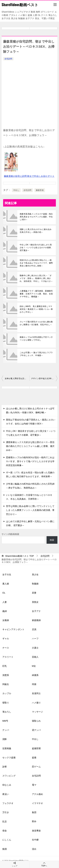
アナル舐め (37, 794)
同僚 (34, 684)
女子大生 (7, 575)
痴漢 (5, 849)
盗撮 (34, 757)
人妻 (5, 602)
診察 (5, 767)
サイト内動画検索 (10, 534)
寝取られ (36, 721)
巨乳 (5, 666)
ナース (6, 648)
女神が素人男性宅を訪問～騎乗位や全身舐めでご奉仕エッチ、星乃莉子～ (17, 379)
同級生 (6, 684)
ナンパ (6, 730)
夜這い (6, 794)
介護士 (35, 648)
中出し (16, 190)
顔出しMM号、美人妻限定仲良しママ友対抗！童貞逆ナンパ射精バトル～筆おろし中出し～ (36, 309)
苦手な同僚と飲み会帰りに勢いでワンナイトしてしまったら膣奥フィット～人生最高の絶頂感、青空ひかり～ (30, 510)
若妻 (34, 593)
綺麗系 (35, 675)
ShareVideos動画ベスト (20, 5)
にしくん (7, 840)
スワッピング (9, 776)
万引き (6, 812)
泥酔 (5, 739)
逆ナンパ (36, 730)
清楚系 (6, 675)
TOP (20, 556)
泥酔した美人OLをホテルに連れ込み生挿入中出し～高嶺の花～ (36, 231)
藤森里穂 (40, 190)
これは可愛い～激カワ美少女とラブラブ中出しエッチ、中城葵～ (36, 354)
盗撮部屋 (36, 748)
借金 (5, 831)
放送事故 (36, 831)
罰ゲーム (36, 767)
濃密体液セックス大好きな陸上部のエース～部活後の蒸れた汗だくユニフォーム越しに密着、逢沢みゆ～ (30, 446)
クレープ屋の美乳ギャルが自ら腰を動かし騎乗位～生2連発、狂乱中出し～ (36, 323)
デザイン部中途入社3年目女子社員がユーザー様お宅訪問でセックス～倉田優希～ (44, 379)
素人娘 (6, 584)
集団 (34, 812)
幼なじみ (7, 785)
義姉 (5, 611)
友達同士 (36, 693)
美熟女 (35, 602)
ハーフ (35, 639)
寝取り (6, 703)
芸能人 (35, 657)
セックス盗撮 (9, 757)
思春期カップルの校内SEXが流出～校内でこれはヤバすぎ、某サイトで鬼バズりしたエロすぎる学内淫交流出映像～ (30, 461)
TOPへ (44, 864)
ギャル (6, 639)
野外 (34, 821)
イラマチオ (37, 803)
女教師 (6, 620)
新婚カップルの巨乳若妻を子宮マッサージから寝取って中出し (36, 339)
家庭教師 (36, 620)
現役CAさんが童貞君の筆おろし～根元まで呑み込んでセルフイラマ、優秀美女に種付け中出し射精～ (36, 263)
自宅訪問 (8, 59)
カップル (7, 693)
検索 (52, 540)
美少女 (35, 575)
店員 (34, 629)
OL (4, 593)
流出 (34, 849)
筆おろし (7, 712)
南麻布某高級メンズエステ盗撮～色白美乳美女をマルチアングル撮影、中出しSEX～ (36, 217)
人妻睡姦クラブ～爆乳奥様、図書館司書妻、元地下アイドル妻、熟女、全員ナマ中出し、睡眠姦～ (36, 294)
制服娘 (35, 584)
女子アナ (36, 611)
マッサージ (37, 712)
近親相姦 (7, 748)
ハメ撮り (36, 703)
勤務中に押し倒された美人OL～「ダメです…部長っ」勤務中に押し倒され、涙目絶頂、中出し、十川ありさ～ (36, 278)
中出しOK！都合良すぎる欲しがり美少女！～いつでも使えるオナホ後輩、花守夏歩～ (36, 248)
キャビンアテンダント (13, 629)
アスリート (8, 657)
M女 (34, 666)
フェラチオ (8, 803)
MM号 (5, 721)
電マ (34, 785)
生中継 (35, 840)
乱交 (5, 821)
